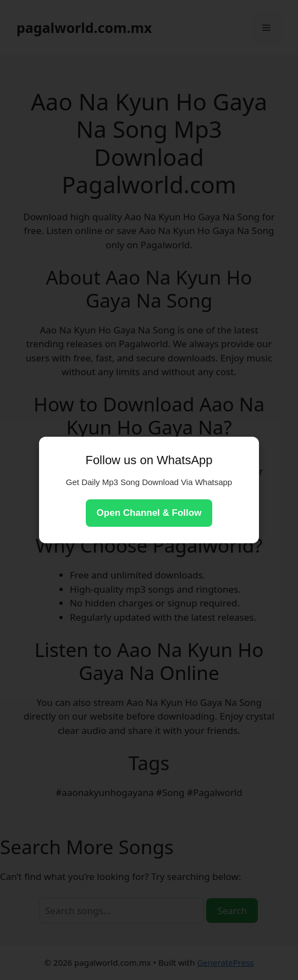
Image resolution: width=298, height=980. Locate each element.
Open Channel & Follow (149, 513)
